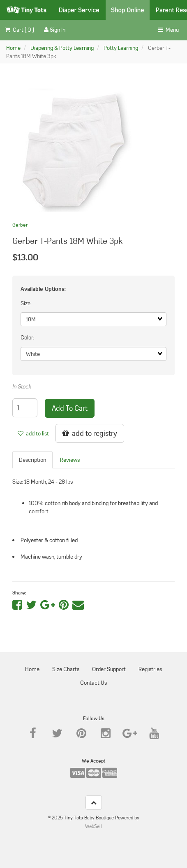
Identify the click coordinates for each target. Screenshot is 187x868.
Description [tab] (32, 460)
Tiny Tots (27, 10)
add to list (33, 433)
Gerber (20, 225)
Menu (169, 30)
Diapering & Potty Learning (62, 48)
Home (13, 48)
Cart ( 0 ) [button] (20, 30)
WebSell (93, 826)
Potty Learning (121, 48)
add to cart (70, 408)
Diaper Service (79, 10)
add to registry (90, 433)
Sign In (55, 30)
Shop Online (128, 10)
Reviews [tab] (70, 460)
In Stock (22, 386)
